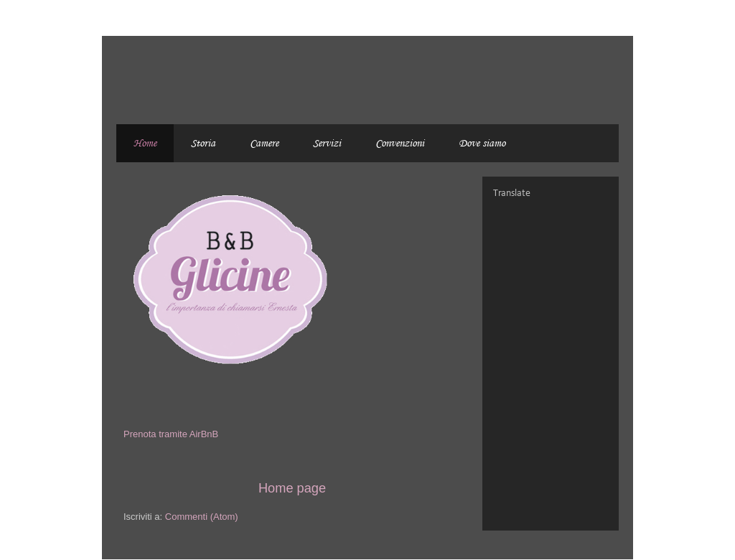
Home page (292, 488)
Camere (264, 143)
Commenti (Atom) (202, 517)
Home (145, 143)
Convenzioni (400, 143)
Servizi (327, 143)
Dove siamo (482, 143)
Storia (203, 143)
